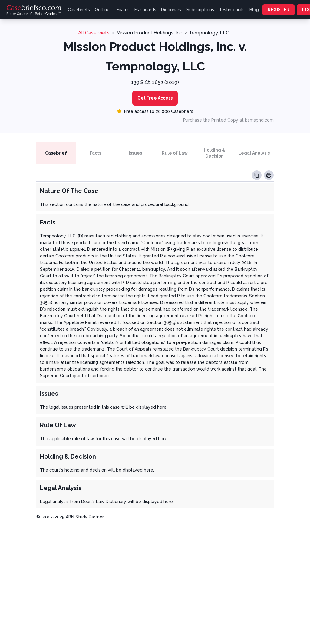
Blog (254, 10)
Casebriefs (79, 10)
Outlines (103, 10)
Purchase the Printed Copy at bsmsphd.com (228, 120)
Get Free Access (155, 98)
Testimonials (232, 10)
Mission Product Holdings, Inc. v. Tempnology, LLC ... (175, 33)
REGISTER (279, 10)
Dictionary (171, 10)
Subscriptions (200, 10)
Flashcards (145, 10)
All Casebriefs (94, 33)
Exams (123, 10)
